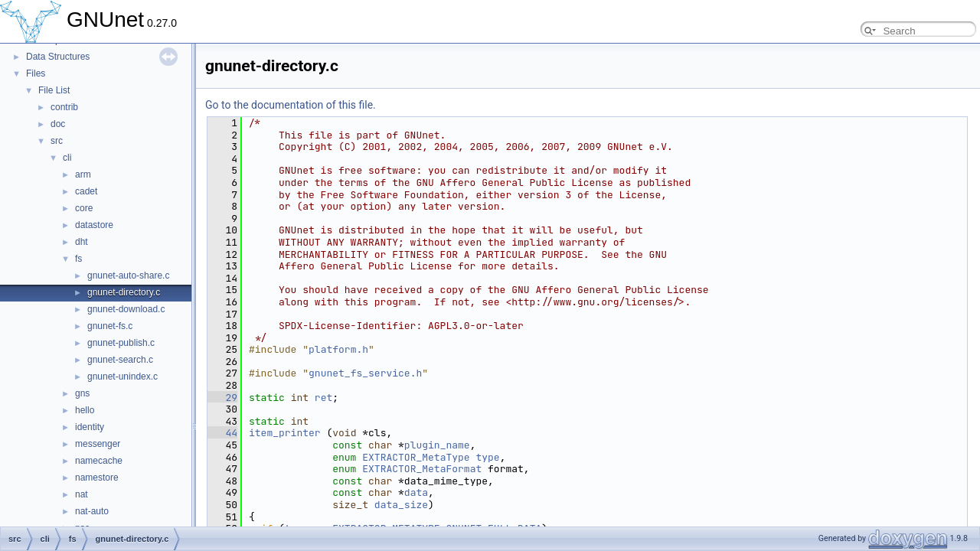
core (84, 208)
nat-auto (92, 511)
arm (83, 174)
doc (58, 124)
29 (222, 398)
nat (82, 494)
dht (82, 242)
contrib (64, 107)
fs (78, 259)
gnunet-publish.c (121, 343)
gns (82, 393)
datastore (94, 225)
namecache (99, 461)
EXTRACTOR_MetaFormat (422, 469)
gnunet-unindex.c (122, 377)
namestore (97, 478)
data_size (401, 505)
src (57, 141)
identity (90, 427)
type (487, 457)
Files (36, 73)
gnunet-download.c (126, 309)
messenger (98, 444)
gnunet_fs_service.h (365, 373)
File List (54, 90)
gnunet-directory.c (124, 292)
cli (67, 158)
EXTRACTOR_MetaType (416, 457)
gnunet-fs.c (110, 326)
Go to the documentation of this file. (291, 105)
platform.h (338, 349)
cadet (86, 191)
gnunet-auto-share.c (128, 275)
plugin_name (437, 445)
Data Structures (58, 57)
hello (85, 410)
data (416, 492)
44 (222, 433)
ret (323, 398)
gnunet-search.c (120, 360)
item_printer (285, 433)
